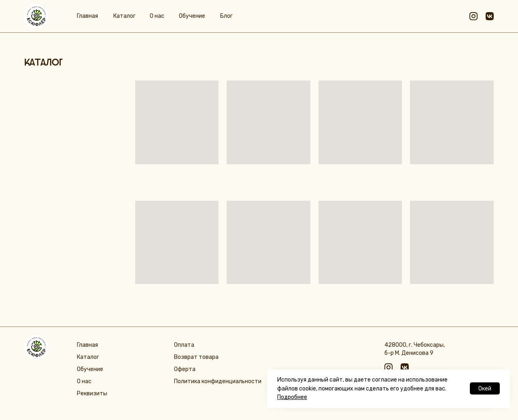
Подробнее (292, 397)
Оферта (185, 369)
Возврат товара (196, 357)
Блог (226, 16)
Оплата (184, 345)
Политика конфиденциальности (218, 381)
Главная (87, 16)
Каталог (124, 16)
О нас (157, 16)
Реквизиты (92, 393)
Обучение (192, 16)
